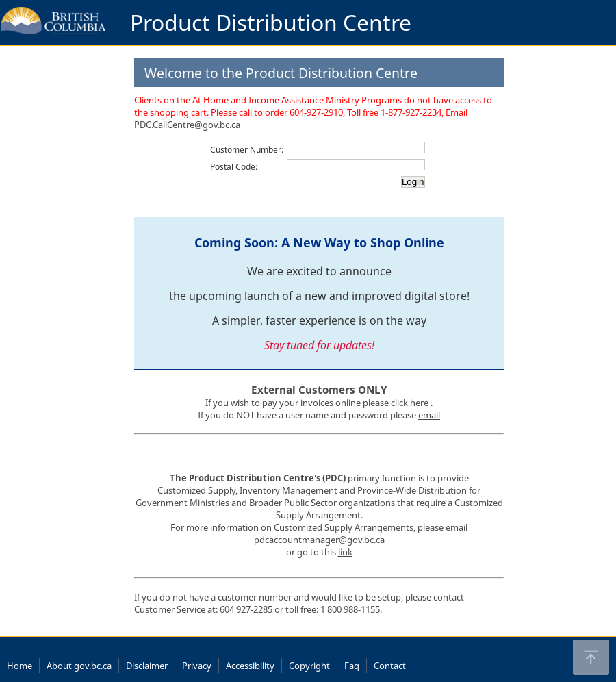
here (419, 403)
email (429, 415)
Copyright (309, 666)
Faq (352, 666)
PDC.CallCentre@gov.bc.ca (187, 125)
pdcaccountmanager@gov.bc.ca (319, 540)
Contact (390, 666)
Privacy (197, 666)
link (345, 552)
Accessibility (250, 666)
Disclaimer (147, 666)
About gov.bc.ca (79, 666)
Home (20, 666)
